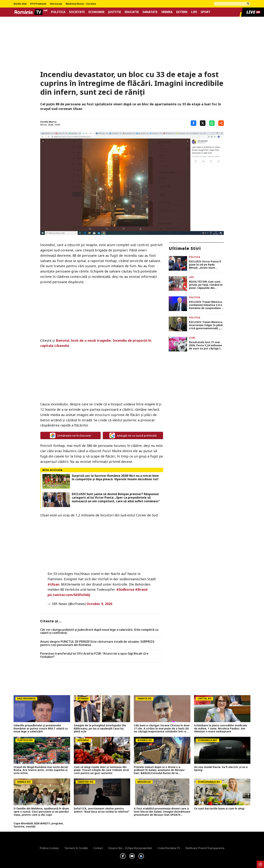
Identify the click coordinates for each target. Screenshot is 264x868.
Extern (182, 12)
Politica (58, 12)
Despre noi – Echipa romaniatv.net (130, 848)
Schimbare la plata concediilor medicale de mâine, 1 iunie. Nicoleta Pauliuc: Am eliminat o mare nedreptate (220, 729)
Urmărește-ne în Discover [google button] (71, 435)
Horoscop (56, 4)
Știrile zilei (20, 4)
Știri (192, 338)
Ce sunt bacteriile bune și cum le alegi (219, 809)
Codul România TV (169, 848)
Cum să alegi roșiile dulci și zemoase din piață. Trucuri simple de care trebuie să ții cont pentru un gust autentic (101, 770)
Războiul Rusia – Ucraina (81, 4)
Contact (98, 848)
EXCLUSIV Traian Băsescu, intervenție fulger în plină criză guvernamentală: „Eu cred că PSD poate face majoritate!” (206, 325)
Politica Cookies (49, 848)
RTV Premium (38, 4)
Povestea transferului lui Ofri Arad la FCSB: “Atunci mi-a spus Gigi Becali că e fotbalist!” (94, 655)
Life (194, 12)
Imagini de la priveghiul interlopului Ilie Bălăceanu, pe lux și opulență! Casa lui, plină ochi (100, 729)
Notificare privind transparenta (205, 848)
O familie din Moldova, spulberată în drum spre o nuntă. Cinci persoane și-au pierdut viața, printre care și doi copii (41, 812)
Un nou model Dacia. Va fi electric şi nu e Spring (221, 769)
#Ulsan (53, 584)
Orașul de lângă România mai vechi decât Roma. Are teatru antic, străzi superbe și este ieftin (41, 770)
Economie (96, 12)
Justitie (115, 12)
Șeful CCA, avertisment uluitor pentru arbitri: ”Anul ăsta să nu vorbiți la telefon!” (102, 810)
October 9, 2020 (99, 604)
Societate (77, 12)
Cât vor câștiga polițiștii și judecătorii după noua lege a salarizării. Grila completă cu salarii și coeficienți (99, 631)
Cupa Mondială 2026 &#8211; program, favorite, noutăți (39, 825)
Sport (206, 12)
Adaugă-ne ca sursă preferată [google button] (133, 435)
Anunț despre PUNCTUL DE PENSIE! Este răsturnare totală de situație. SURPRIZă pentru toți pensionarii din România (97, 643)
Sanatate (150, 12)
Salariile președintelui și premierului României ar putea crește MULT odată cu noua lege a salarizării (41, 729)
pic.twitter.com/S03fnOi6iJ (69, 595)
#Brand (141, 589)
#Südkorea (125, 589)
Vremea (167, 12)
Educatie (132, 12)
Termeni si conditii (76, 848)
